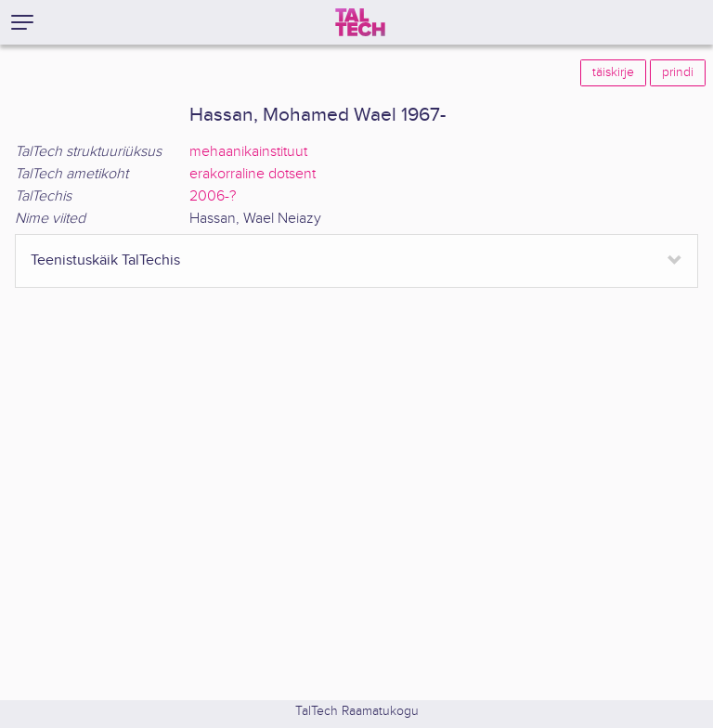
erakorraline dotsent (253, 174)
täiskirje (613, 72)
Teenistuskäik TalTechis (105, 260)
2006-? (213, 196)
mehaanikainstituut (248, 152)
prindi (678, 72)
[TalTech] (360, 22)
